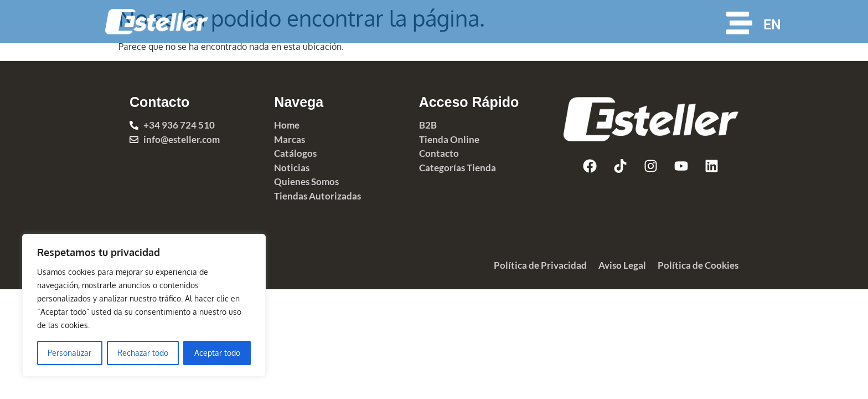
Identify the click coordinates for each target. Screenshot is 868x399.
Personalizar (69, 353)
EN (772, 25)
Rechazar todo (143, 353)
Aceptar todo (217, 353)
